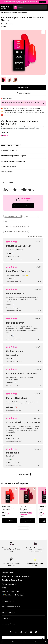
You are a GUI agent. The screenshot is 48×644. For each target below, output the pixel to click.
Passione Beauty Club (12, 580)
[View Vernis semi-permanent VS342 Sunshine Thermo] (4, 80)
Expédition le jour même (35, 548)
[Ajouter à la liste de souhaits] (23, 93)
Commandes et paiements (11, 607)
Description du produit (11, 145)
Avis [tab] (5, 182)
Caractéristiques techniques (13, 156)
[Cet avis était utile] (39, 259)
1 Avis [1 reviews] (4, 515)
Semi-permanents (6, 12)
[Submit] (15, 7)
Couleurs (14, 12)
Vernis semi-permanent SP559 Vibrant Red (8, 508)
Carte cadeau (8, 572)
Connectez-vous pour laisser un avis (23, 206)
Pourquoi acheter (9, 151)
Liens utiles (6, 618)
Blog (4, 588)
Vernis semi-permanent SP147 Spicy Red (26, 508)
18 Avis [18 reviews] (22, 516)
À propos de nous (9, 613)
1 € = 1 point (35, 565)
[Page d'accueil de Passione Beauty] (5, 7)
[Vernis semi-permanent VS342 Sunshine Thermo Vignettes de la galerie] (10, 80)
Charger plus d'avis (23, 474)
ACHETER (43, 2)
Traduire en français (13, 256)
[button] (19, 528)
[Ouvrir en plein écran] (43, 32)
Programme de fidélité (35, 563)
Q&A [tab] (11, 182)
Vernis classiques (22, 12)
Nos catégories (8, 601)
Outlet (11, 563)
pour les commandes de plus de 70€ (12, 550)
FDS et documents (9, 167)
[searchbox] (12, 216)
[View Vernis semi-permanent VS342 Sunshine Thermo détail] (10, 80)
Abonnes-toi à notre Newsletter (16, 576)
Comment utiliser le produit (13, 161)
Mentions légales (9, 624)
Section (6, 563)
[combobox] (30, 7)
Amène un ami (9, 584)
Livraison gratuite (9, 548)
